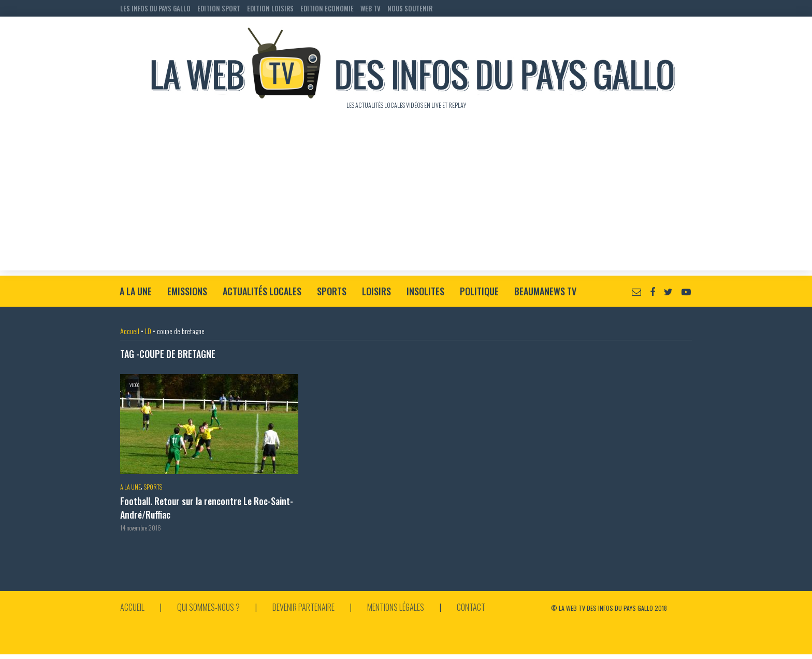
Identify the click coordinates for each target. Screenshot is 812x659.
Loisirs (376, 291)
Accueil (130, 331)
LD (148, 331)
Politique (479, 291)
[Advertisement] (406, 198)
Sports (332, 291)
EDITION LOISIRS (270, 8)
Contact (471, 607)
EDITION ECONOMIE (327, 8)
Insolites (425, 291)
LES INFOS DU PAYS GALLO (155, 8)
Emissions (187, 291)
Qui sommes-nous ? (208, 607)
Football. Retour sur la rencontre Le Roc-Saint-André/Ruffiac (207, 508)
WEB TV (371, 8)
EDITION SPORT (219, 8)
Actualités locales (262, 291)
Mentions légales (396, 607)
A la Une (136, 291)
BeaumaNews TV (545, 291)
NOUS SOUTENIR (410, 8)
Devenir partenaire (303, 607)
